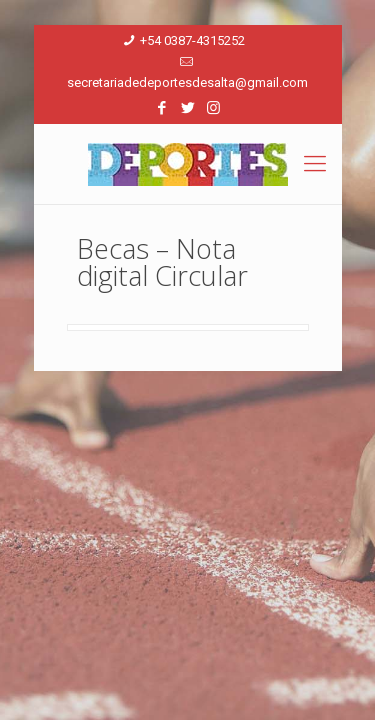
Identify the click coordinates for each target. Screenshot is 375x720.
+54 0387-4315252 (192, 40)
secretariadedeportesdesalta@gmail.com (187, 82)
